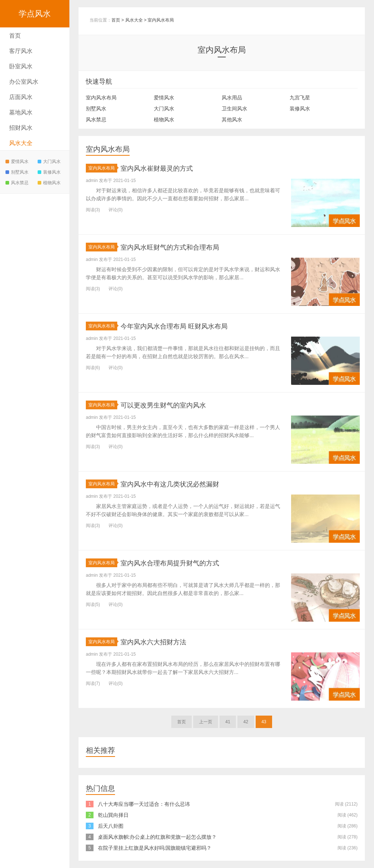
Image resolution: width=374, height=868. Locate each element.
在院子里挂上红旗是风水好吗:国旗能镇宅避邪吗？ (155, 848)
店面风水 (21, 97)
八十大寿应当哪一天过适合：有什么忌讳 (144, 804)
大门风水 (49, 162)
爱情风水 (17, 162)
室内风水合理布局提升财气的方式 (181, 563)
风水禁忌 (17, 183)
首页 (15, 36)
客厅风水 (21, 51)
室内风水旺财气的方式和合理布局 (181, 247)
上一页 (206, 722)
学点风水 (35, 14)
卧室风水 (21, 66)
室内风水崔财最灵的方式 (165, 168)
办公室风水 (24, 82)
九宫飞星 (300, 98)
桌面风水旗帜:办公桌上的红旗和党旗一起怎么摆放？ (157, 837)
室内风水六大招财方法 (161, 642)
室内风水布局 (161, 20)
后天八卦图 (111, 826)
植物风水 (49, 183)
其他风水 (232, 120)
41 (228, 722)
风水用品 (232, 98)
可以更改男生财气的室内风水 (173, 405)
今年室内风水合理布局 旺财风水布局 (186, 326)
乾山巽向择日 (113, 815)
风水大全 (21, 143)
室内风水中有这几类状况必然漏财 (181, 484)
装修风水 (49, 172)
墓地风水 (21, 112)
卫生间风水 (234, 109)
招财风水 (21, 128)
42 (246, 722)
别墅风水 (17, 172)
